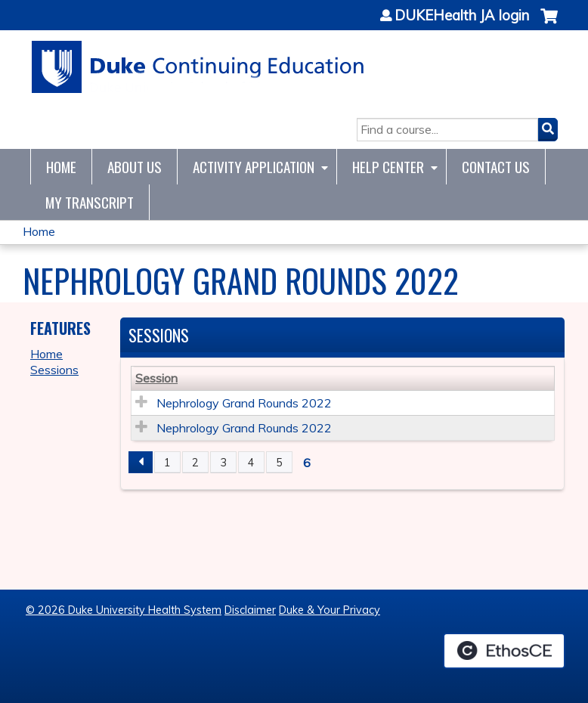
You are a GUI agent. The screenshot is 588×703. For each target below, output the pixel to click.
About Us (135, 167)
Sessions (54, 370)
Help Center (388, 167)
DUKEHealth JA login (462, 16)
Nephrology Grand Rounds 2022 (244, 403)
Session (156, 378)
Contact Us (496, 167)
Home (61, 167)
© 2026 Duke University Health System (124, 610)
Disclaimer (250, 610)
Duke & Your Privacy (330, 610)
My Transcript (90, 202)
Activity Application (254, 167)
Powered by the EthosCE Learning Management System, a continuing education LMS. (504, 651)
